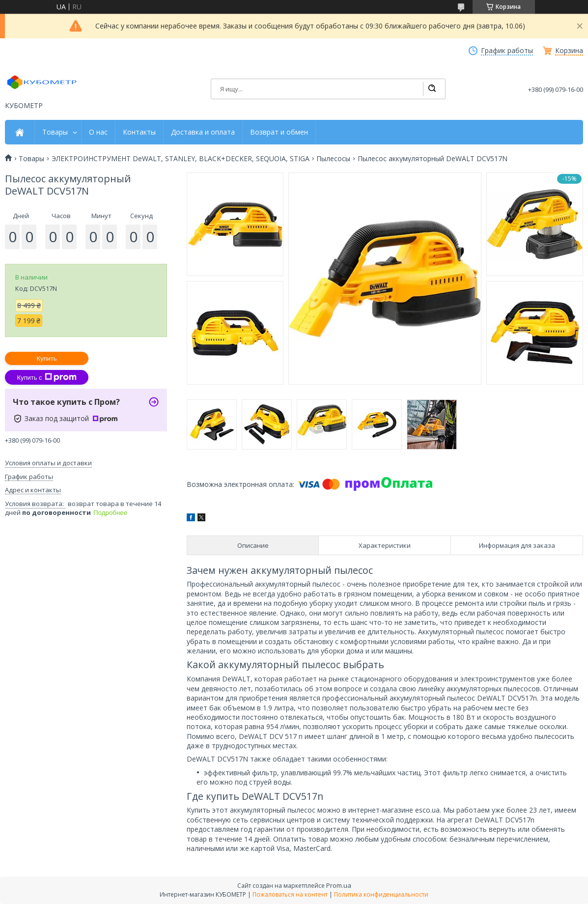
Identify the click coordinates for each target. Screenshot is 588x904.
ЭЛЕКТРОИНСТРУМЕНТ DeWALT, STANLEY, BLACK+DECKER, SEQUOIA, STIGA (181, 159)
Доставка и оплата (203, 132)
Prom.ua (339, 885)
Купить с (46, 377)
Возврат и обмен (279, 132)
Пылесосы (333, 159)
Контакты (139, 132)
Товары (55, 132)
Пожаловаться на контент (290, 894)
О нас (98, 132)
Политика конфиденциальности (381, 894)
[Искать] (432, 89)
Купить (46, 358)
